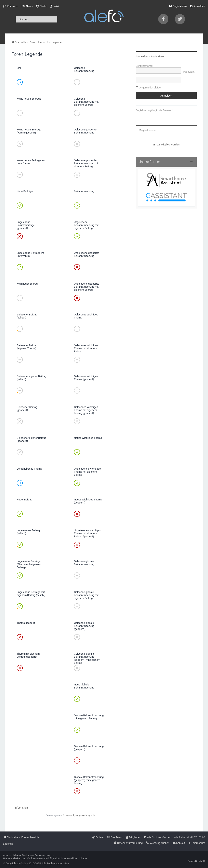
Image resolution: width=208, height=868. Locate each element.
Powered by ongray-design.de (79, 815)
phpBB (202, 861)
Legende (8, 844)
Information (21, 808)
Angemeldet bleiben (151, 88)
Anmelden (142, 56)
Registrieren (158, 56)
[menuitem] (27, 6)
